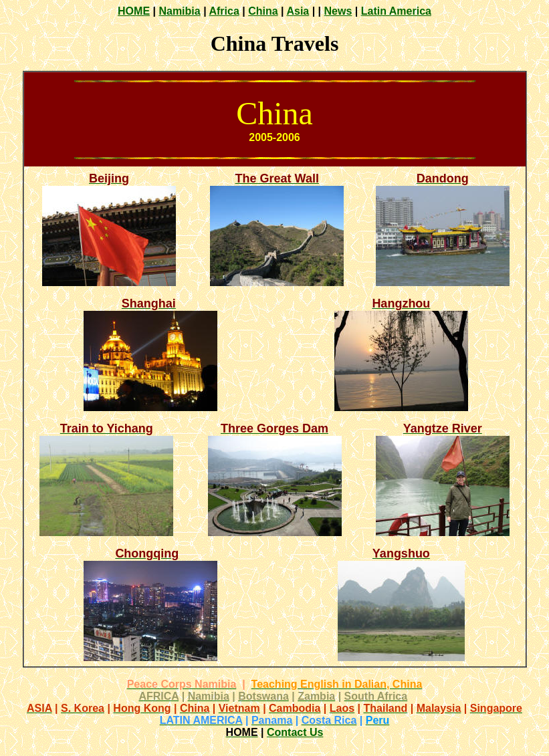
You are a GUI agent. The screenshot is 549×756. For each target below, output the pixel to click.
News (338, 11)
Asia (298, 11)
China (263, 11)
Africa (224, 11)
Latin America (396, 11)
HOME (134, 11)
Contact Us (295, 732)
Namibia (179, 11)
